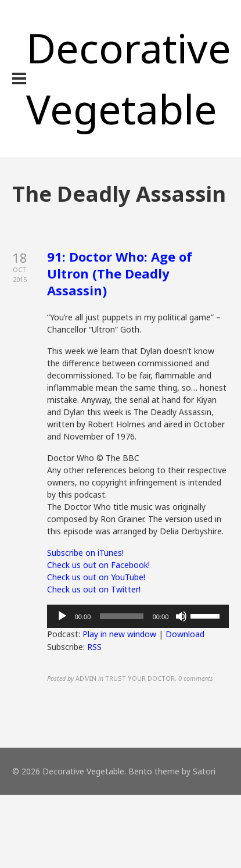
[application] (138, 616)
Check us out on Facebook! (98, 565)
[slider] (121, 616)
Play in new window (119, 634)
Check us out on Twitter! (94, 589)
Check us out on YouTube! (96, 577)
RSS (94, 647)
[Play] (62, 616)
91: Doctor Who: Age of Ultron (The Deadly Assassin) (120, 273)
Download (185, 634)
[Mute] (181, 616)
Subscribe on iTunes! (85, 553)
